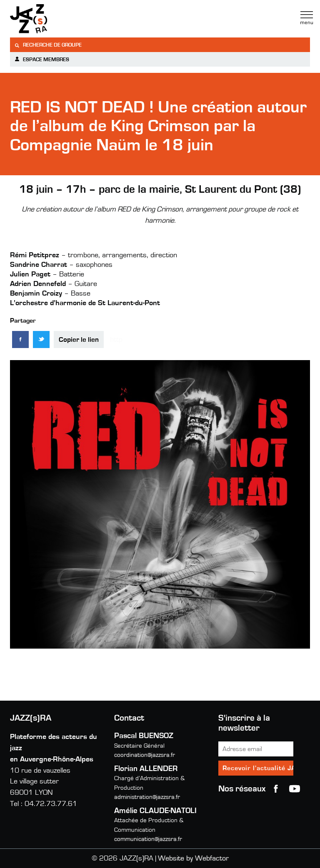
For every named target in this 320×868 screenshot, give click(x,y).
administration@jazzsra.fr (147, 797)
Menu (307, 18)
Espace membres (42, 59)
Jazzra (62, 19)
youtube (295, 789)
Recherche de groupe (48, 45)
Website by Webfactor (193, 858)
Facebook (276, 789)
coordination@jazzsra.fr (145, 755)
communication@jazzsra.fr (148, 839)
